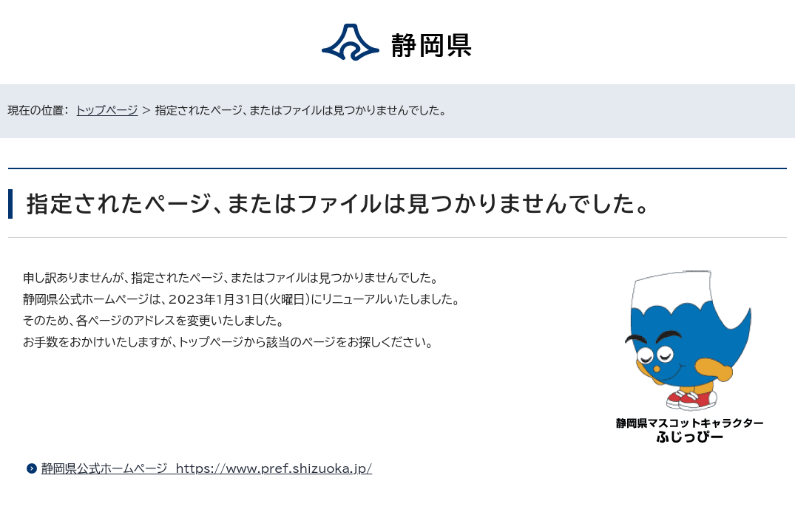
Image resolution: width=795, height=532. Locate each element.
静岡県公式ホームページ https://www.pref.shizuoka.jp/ (207, 468)
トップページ (108, 110)
